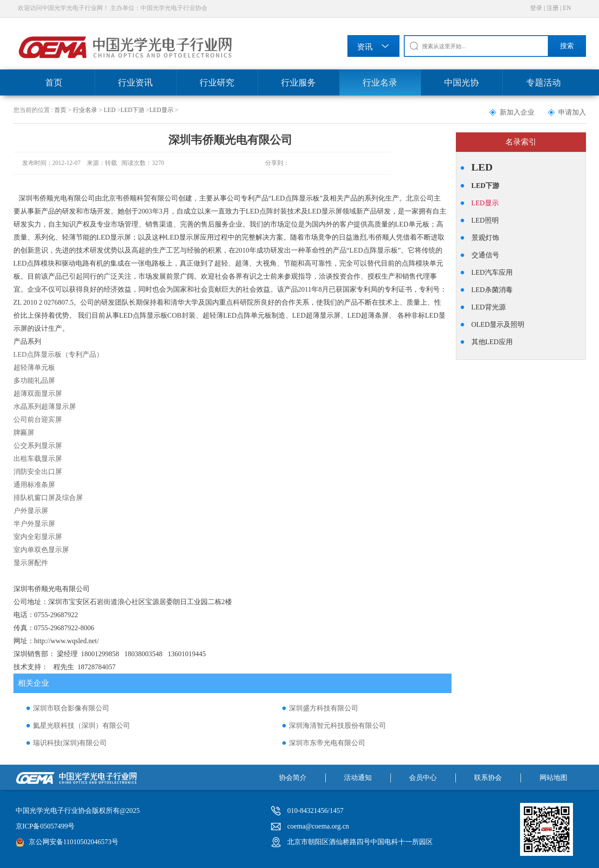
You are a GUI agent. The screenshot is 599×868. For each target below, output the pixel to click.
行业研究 (217, 82)
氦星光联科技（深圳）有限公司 (82, 725)
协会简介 (293, 778)
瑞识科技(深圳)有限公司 (70, 743)
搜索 (567, 46)
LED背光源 (489, 307)
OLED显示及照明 (498, 324)
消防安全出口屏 (38, 472)
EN (567, 8)
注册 (553, 8)
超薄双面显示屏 (38, 393)
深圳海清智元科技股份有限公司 (337, 725)
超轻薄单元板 (34, 367)
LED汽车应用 (492, 272)
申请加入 (572, 112)
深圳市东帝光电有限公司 (327, 743)
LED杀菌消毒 (492, 290)
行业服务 (298, 82)
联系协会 (488, 778)
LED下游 (133, 110)
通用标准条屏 (34, 485)
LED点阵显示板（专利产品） (58, 354)
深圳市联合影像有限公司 (71, 708)
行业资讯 (135, 82)
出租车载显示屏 (38, 459)
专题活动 (543, 82)
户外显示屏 (31, 511)
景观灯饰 (485, 238)
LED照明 (485, 220)
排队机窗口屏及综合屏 (48, 498)
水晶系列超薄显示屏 (45, 406)
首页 (54, 82)
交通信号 (485, 255)
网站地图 (553, 778)
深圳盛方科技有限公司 (324, 708)
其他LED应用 (492, 342)
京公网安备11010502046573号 (74, 842)
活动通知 (358, 778)
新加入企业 (517, 112)
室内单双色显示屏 (41, 550)
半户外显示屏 (34, 524)
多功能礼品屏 (34, 380)
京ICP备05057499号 (45, 826)
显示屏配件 (31, 563)
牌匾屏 (24, 432)
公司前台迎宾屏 (38, 419)
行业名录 (380, 82)
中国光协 (462, 82)
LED (110, 110)
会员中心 (423, 778)
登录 (536, 8)
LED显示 (161, 110)
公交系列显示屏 (38, 446)
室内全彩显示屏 (38, 537)
